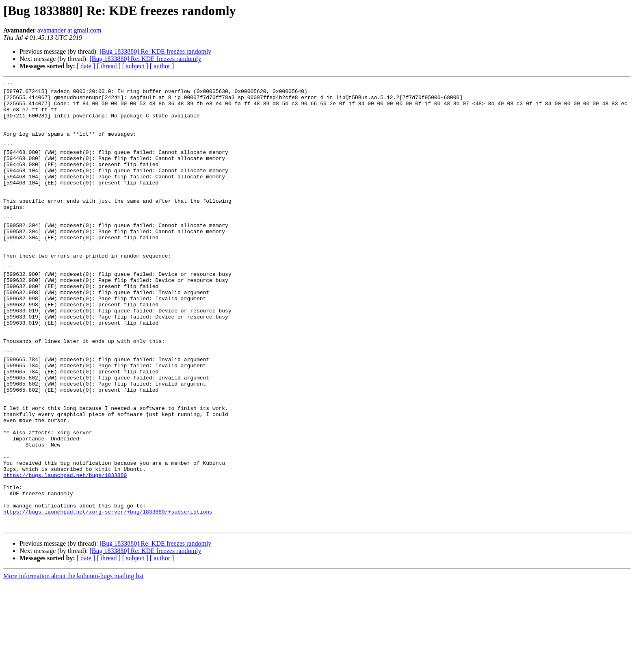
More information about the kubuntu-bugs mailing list (74, 665)
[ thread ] (109, 66)
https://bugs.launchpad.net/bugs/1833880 (65, 554)
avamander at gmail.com (69, 30)
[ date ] (86, 66)
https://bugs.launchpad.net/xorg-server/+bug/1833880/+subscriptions (108, 598)
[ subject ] (135, 66)
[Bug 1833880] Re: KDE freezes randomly (155, 51)
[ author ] (162, 66)
